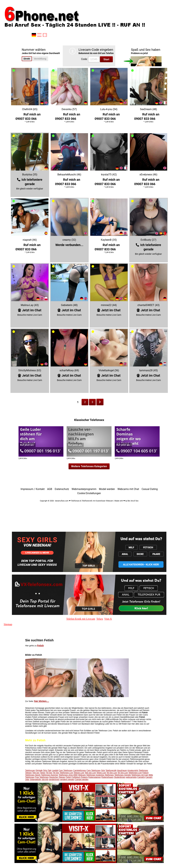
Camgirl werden (82, 779)
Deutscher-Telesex (57, 777)
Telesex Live (79, 773)
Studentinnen (120, 777)
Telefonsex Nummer (50, 775)
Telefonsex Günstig (123, 775)
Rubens (84, 777)
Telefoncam (30, 770)
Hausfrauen (122, 770)
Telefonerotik (111, 770)
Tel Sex (56, 773)
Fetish (40, 646)
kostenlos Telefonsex (105, 775)
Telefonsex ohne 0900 (68, 775)
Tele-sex (36, 773)
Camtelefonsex (79, 770)
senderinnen (54, 779)
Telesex (29, 773)
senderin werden (67, 779)
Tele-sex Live (90, 773)
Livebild (55, 770)
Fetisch (146, 773)
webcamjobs (131, 777)
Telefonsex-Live (135, 773)
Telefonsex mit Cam (140, 775)
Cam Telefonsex (66, 770)
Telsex (43, 773)
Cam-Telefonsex (94, 770)
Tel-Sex (49, 773)
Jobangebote (35, 779)
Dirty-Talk (47, 770)
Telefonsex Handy (33, 775)
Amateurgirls (133, 770)
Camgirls (141, 777)
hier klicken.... (42, 701)
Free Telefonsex (42, 777)
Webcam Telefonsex (87, 775)
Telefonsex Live (66, 773)
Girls (103, 770)
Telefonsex (143, 770)
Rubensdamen (95, 777)
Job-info (45, 779)
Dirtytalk (39, 770)
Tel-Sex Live (112, 773)
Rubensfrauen (107, 777)
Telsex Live (101, 773)
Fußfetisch (76, 777)
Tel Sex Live (123, 773)
